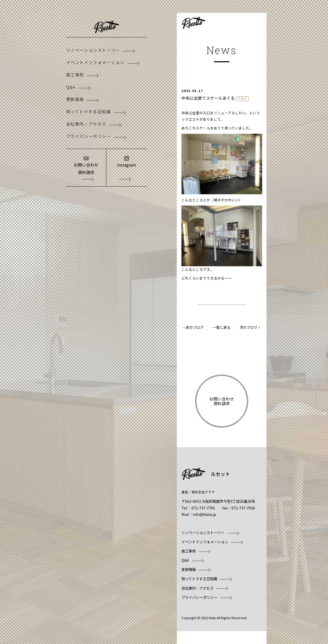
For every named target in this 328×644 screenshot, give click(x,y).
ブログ (243, 99)
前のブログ (195, 327)
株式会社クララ (203, 492)
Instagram (127, 165)
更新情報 (75, 99)
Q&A (71, 87)
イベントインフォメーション (95, 62)
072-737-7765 (203, 508)
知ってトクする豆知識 (89, 111)
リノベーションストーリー (93, 50)
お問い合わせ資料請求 (86, 168)
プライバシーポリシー (89, 136)
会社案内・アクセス (86, 124)
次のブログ (249, 327)
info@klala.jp (204, 514)
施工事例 (75, 75)
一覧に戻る (222, 327)
